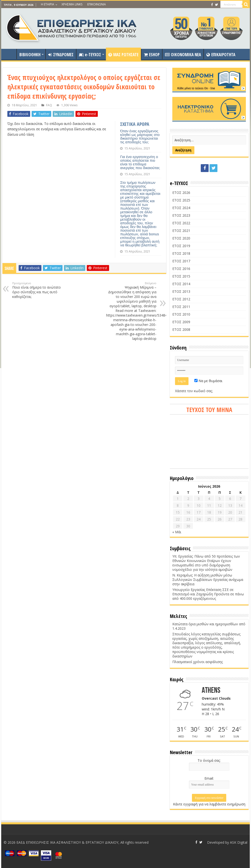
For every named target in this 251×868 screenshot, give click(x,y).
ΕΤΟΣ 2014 (181, 284)
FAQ (49, 105)
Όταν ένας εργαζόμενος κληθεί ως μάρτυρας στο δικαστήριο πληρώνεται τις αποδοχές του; (140, 136)
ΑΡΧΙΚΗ (10, 54)
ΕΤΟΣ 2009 (181, 322)
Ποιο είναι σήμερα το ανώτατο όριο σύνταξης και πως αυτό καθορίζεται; (37, 290)
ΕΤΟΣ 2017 (181, 261)
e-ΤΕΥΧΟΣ (90, 55)
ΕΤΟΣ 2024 (181, 208)
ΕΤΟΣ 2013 (181, 291)
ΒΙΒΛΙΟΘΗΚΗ (30, 55)
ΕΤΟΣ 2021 (181, 231)
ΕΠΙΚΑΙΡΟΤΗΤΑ (221, 55)
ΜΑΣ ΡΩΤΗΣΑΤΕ (123, 55)
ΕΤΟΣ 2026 (181, 193)
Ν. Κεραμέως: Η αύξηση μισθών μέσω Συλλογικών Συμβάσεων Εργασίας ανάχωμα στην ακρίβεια (208, 580)
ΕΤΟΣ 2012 (181, 299)
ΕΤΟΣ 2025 (181, 200)
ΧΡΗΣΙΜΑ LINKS (72, 4)
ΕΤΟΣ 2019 (181, 246)
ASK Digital (239, 842)
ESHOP (152, 55)
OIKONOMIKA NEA (183, 55)
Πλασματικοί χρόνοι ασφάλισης (198, 662)
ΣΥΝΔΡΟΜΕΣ (61, 55)
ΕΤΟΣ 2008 (181, 329)
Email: (209, 778)
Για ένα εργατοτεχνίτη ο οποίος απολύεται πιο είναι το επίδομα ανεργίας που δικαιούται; (140, 162)
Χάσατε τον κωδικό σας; (194, 391)
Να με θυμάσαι (208, 381)
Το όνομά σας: (209, 760)
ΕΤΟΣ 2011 (181, 307)
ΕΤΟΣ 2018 (181, 253)
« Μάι (177, 532)
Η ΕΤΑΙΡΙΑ (48, 4)
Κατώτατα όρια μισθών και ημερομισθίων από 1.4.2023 (209, 626)
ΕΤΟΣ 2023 (181, 215)
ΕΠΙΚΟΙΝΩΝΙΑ (97, 4)
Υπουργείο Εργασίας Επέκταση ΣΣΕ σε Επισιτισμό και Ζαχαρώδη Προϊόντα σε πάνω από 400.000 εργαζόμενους (208, 594)
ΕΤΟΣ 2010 (181, 314)
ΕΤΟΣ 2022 (181, 223)
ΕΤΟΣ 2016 (181, 269)
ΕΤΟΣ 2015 (181, 276)
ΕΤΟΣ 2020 (181, 238)
